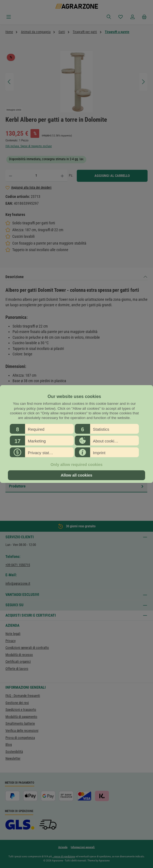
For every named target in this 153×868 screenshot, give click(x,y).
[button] (42, 429)
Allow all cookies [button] (76, 475)
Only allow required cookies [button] (76, 465)
